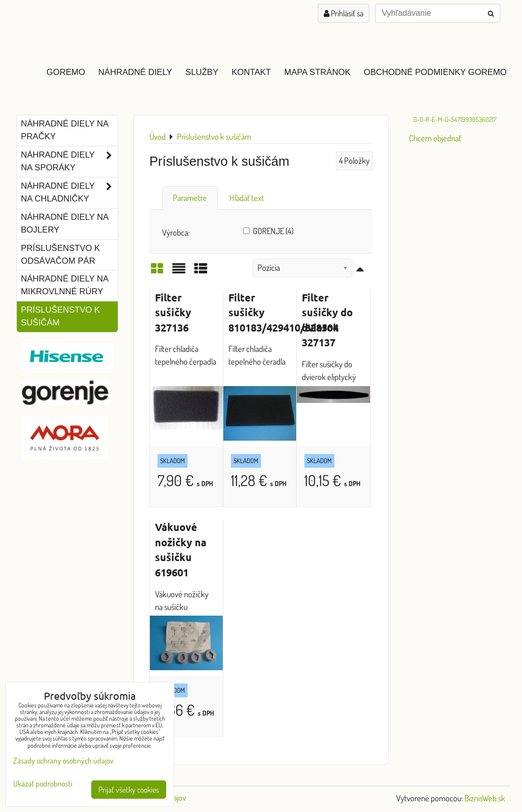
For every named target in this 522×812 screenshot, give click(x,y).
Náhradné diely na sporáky (69, 162)
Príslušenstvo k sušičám (60, 316)
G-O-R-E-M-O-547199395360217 (455, 119)
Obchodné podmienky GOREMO (435, 72)
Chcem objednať (435, 138)
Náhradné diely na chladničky (69, 193)
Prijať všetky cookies (129, 790)
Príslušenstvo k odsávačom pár (60, 255)
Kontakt (251, 72)
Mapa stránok (318, 72)
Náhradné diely (135, 72)
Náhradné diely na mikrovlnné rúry (65, 285)
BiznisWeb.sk (485, 798)
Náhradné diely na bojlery (65, 223)
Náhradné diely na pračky (65, 130)
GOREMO (66, 72)
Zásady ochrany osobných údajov (63, 760)
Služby (202, 72)
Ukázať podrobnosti (43, 784)
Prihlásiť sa (344, 13)
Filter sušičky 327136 (173, 312)
